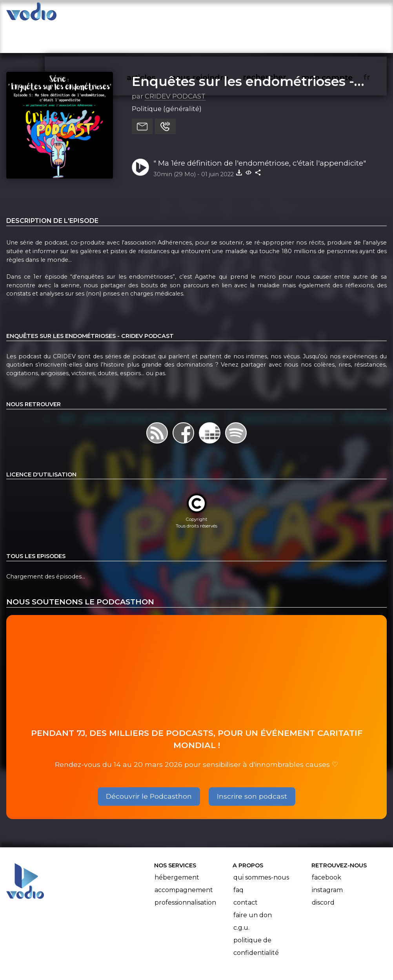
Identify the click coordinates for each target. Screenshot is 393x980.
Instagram (327, 860)
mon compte (339, 14)
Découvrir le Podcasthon (149, 766)
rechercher (278, 14)
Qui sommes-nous (261, 847)
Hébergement (177, 847)
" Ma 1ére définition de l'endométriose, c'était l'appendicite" (260, 133)
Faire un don (253, 885)
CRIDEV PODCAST (175, 66)
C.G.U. (241, 897)
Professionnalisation (185, 872)
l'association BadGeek (129, 963)
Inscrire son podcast (252, 766)
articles (157, 14)
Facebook (327, 847)
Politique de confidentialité (256, 916)
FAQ (238, 860)
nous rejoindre (214, 14)
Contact (246, 872)
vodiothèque (104, 14)
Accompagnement (184, 860)
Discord (323, 872)
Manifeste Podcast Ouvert (219, 952)
